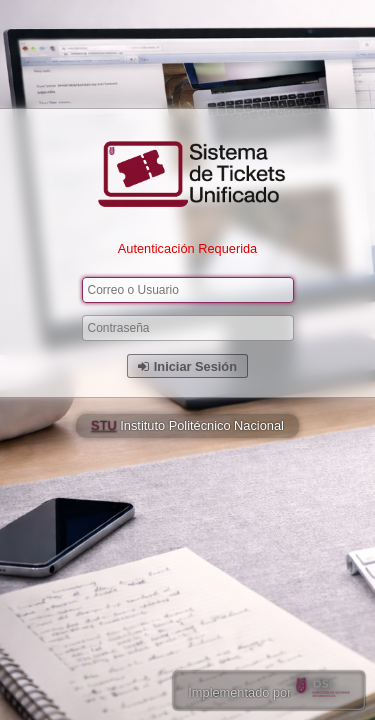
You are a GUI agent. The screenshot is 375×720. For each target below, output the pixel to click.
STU (104, 425)
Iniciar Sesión (187, 366)
